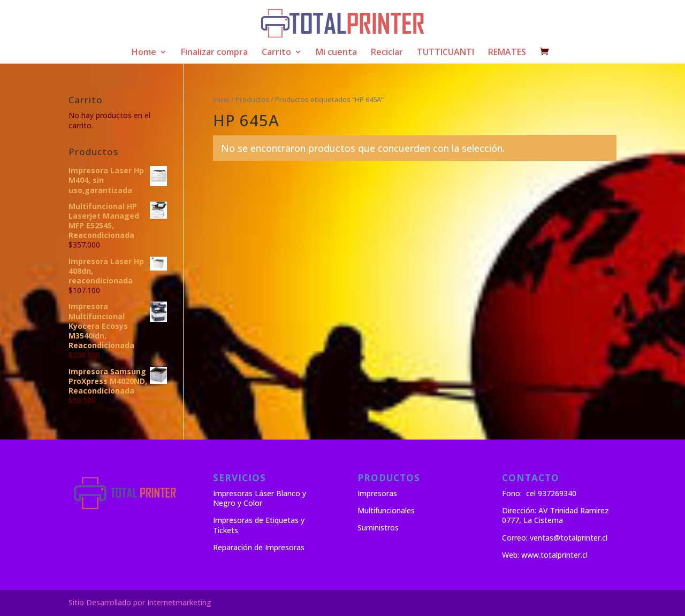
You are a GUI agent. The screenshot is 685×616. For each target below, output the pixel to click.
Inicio (221, 99)
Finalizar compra (214, 53)
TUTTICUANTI (446, 53)
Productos (252, 99)
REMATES (507, 53)
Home (144, 53)
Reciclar (387, 53)
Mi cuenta (336, 53)
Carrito (276, 53)
